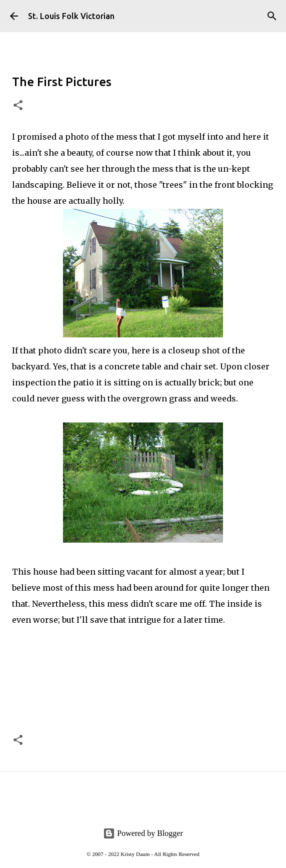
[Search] (272, 16)
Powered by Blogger (143, 833)
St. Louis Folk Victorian (71, 16)
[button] (18, 106)
